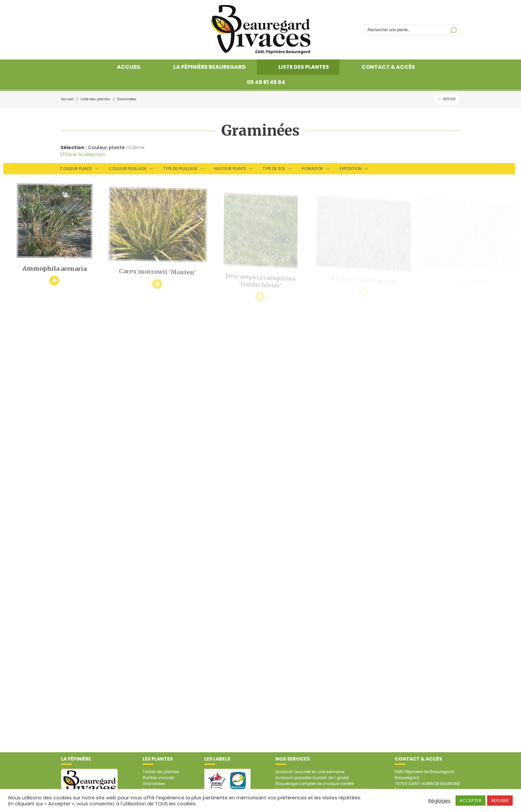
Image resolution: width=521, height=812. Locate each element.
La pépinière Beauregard (210, 67)
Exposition (348, 169)
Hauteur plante (227, 169)
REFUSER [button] (500, 801)
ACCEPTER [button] (470, 801)
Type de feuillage (178, 169)
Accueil (129, 67)
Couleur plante (73, 169)
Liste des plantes (304, 67)
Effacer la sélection (81, 154)
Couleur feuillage (125, 169)
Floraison (310, 169)
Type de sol (271, 169)
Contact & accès (388, 67)
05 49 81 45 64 (266, 82)
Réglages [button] (439, 801)
